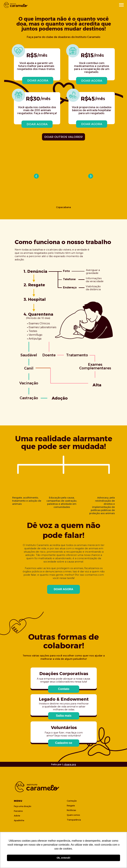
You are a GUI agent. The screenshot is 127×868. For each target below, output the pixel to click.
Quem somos (73, 815)
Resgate (71, 806)
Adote (17, 816)
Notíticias (71, 810)
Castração (72, 801)
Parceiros (18, 811)
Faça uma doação (23, 806)
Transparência (74, 820)
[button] (64, 689)
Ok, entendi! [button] (63, 858)
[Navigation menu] (121, 5)
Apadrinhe (19, 820)
